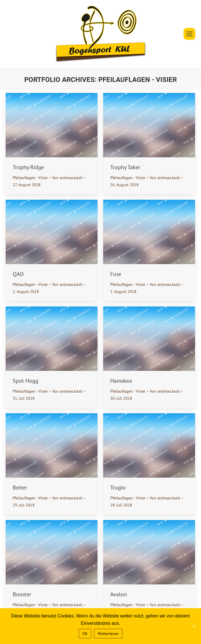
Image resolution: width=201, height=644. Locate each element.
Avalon (119, 594)
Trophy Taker (125, 167)
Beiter (20, 488)
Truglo (118, 488)
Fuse (116, 274)
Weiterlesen (108, 634)
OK (85, 634)
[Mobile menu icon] (189, 34)
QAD (18, 274)
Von (67, 178)
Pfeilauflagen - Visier (30, 178)
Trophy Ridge (28, 167)
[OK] (194, 626)
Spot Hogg (26, 381)
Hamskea (121, 381)
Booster (22, 594)
